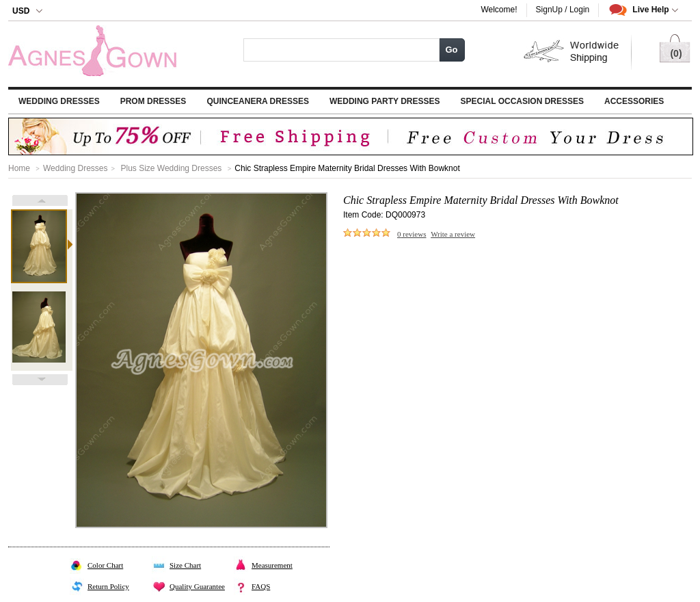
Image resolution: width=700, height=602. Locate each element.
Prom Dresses (153, 101)
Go (451, 50)
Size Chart (185, 565)
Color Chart (105, 565)
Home (19, 168)
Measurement (272, 565)
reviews (412, 234)
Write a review (453, 234)
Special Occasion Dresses (522, 101)
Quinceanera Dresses (258, 101)
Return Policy (108, 586)
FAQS (261, 586)
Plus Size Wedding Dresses (171, 168)
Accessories (634, 101)
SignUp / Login (563, 10)
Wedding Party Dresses (385, 101)
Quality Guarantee (197, 586)
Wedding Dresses (59, 101)
